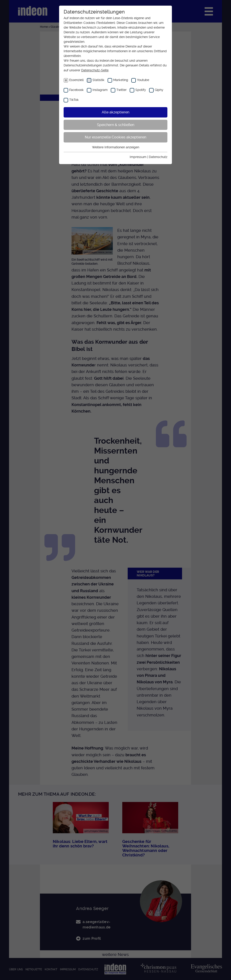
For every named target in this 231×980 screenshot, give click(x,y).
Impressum (138, 157)
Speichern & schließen (116, 125)
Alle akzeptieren (115, 112)
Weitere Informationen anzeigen (116, 147)
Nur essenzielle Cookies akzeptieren (115, 137)
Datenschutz (158, 157)
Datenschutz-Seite (95, 70)
